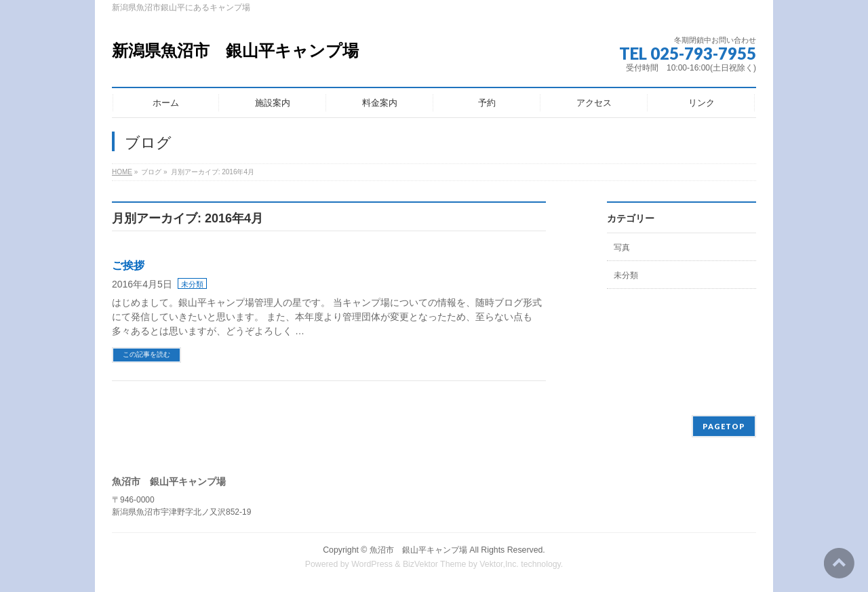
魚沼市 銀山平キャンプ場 (418, 550)
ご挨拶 (128, 265)
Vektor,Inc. (499, 564)
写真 (622, 248)
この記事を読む (146, 354)
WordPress (372, 564)
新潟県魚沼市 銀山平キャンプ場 (235, 51)
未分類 (192, 284)
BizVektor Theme (435, 564)
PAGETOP (724, 426)
